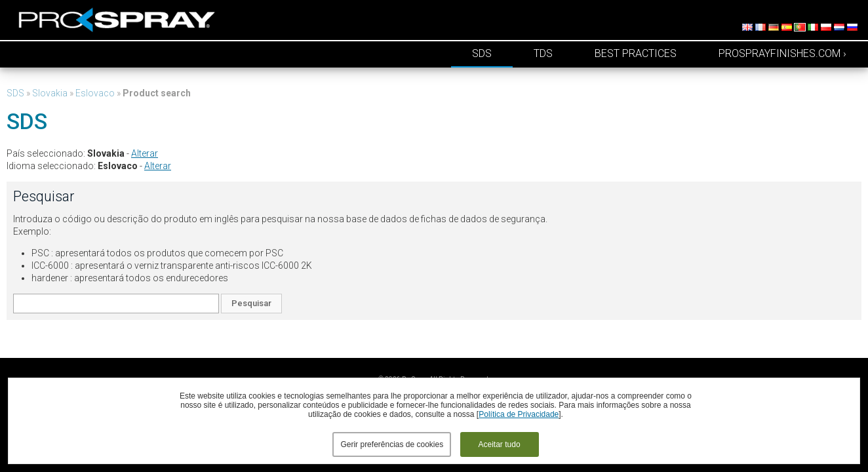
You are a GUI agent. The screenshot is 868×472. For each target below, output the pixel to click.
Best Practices (636, 53)
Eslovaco (95, 93)
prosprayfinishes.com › (782, 53)
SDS (482, 53)
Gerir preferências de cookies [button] (392, 444)
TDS (543, 53)
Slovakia (50, 93)
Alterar (145, 153)
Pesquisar (251, 303)
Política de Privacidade (519, 414)
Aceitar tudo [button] (500, 444)
